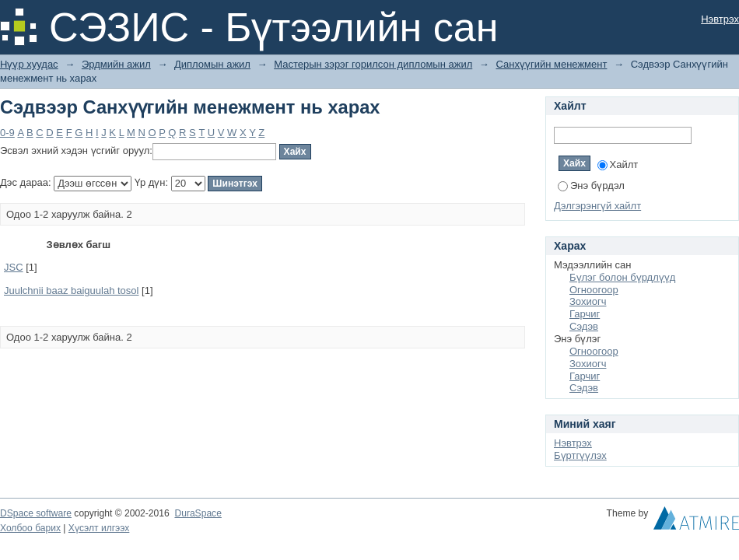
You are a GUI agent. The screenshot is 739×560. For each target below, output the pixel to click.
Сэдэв (584, 326)
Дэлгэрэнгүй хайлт (597, 206)
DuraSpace (198, 513)
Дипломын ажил (212, 64)
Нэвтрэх (720, 19)
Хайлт (618, 164)
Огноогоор (594, 290)
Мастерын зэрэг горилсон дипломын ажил (373, 64)
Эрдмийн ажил (116, 64)
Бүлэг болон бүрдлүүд (622, 277)
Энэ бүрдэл (591, 185)
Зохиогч (588, 301)
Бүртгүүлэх (580, 455)
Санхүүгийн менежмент (551, 64)
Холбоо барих (30, 528)
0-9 (7, 133)
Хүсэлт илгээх (99, 528)
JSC (14, 267)
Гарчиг (585, 314)
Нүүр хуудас (29, 64)
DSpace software (36, 513)
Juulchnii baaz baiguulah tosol (71, 290)
